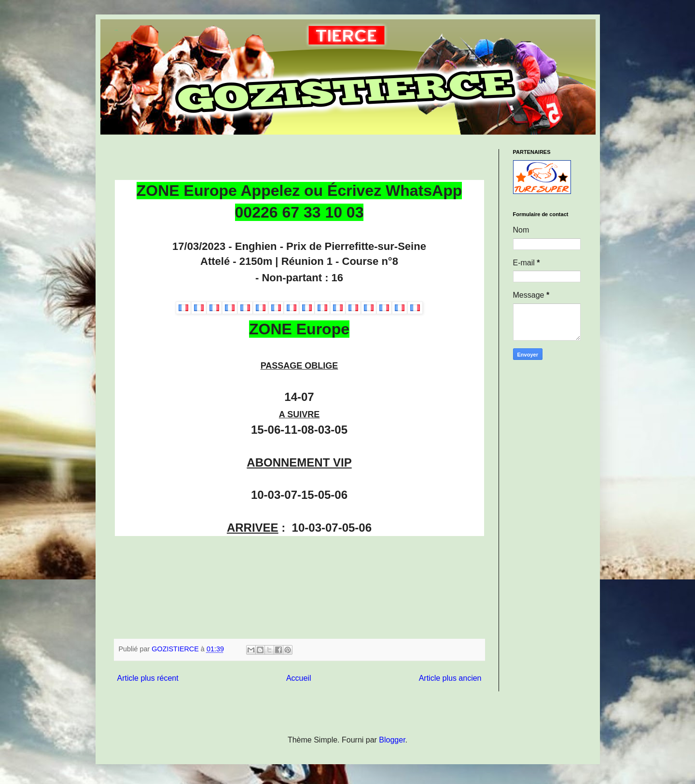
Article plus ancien (450, 678)
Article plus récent (148, 678)
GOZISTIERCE (117, 30)
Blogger (392, 740)
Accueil (299, 678)
